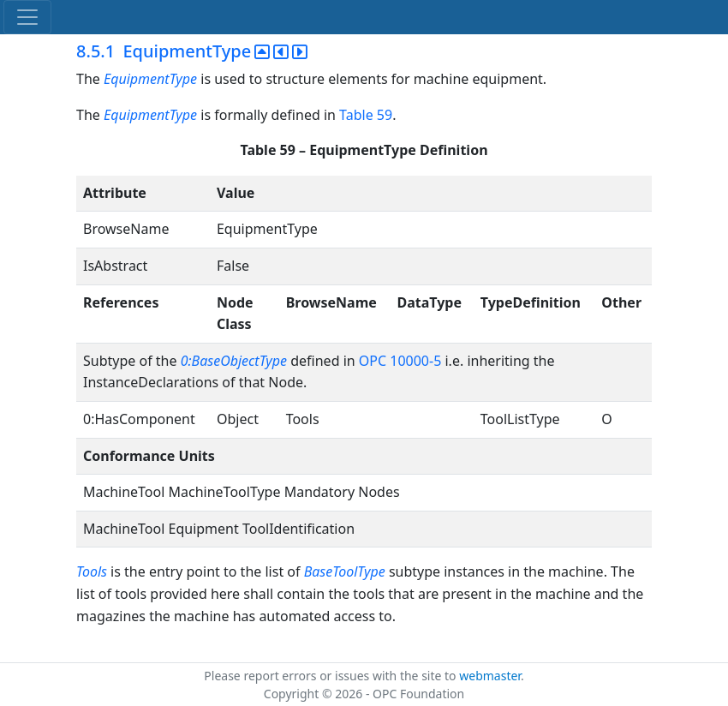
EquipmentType (150, 79)
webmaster (490, 676)
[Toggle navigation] (27, 17)
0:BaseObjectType (234, 361)
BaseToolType (345, 571)
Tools (92, 571)
